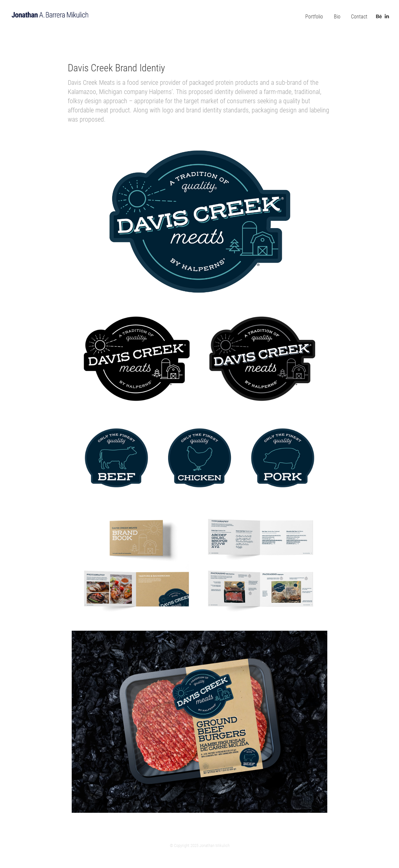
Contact (359, 16)
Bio (337, 16)
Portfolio (314, 16)
